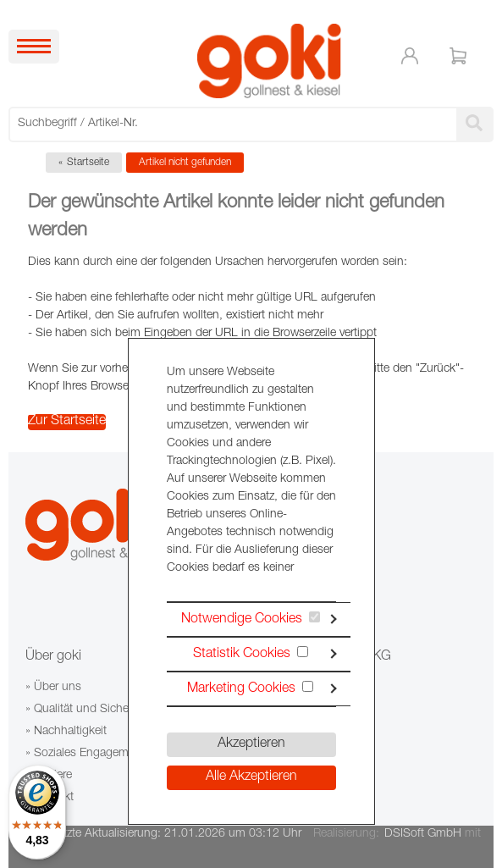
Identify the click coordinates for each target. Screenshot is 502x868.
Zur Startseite (67, 422)
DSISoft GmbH (423, 834)
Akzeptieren (251, 744)
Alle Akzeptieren (251, 777)
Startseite (88, 163)
